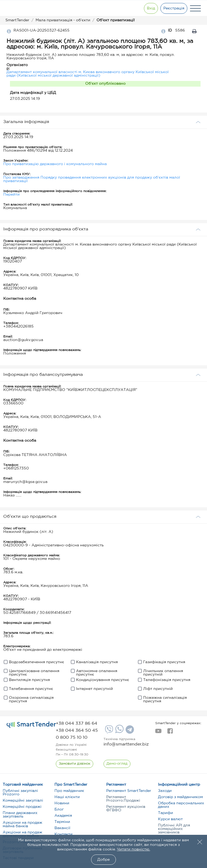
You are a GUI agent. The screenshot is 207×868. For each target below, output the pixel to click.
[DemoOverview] (117, 764)
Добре (103, 860)
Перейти (11, 195)
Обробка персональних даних (181, 805)
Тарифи (165, 813)
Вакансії (62, 828)
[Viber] (108, 731)
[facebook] (170, 733)
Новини (62, 803)
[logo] (31, 725)
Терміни (62, 822)
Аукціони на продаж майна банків (23, 824)
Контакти (63, 834)
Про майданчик (69, 791)
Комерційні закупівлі (23, 801)
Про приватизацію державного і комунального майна (55, 164)
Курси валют (170, 819)
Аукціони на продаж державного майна (23, 834)
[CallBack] (75, 764)
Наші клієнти (67, 797)
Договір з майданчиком (180, 797)
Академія (63, 816)
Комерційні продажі (22, 807)
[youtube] (158, 733)
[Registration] (174, 8)
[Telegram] (129, 731)
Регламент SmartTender (129, 791)
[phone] (77, 724)
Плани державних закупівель (20, 815)
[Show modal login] (151, 8)
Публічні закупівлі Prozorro (20, 793)
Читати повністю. (134, 849)
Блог (59, 809)
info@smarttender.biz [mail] (126, 744)
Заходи (165, 791)
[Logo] (22, 8)
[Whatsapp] (119, 732)
